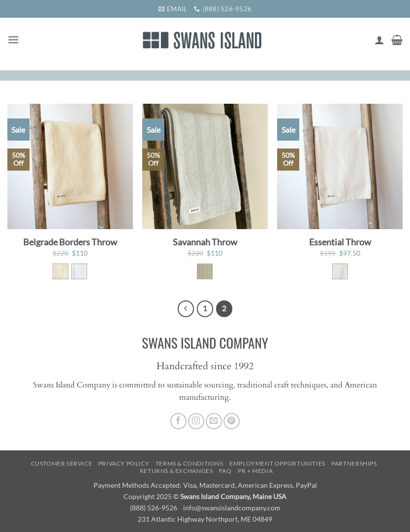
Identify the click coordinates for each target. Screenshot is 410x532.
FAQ (225, 471)
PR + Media (255, 471)
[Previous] (186, 309)
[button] (13, 40)
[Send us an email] (214, 421)
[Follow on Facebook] (178, 421)
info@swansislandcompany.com (232, 508)
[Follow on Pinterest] (232, 421)
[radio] (61, 271)
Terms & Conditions (189, 463)
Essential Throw (340, 242)
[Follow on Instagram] (196, 421)
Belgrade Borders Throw (70, 242)
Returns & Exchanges (176, 471)
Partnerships (354, 463)
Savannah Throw (205, 242)
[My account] (379, 40)
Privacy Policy (124, 463)
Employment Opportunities (277, 463)
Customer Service (62, 463)
